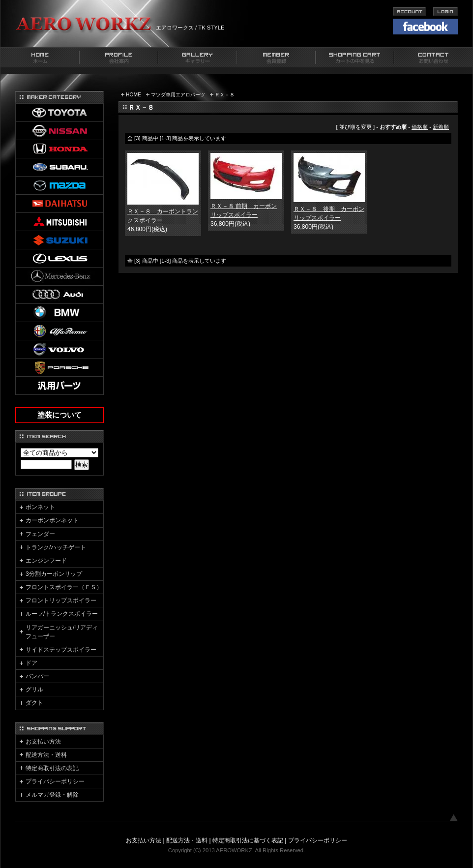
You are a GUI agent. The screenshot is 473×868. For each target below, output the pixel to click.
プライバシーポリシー (55, 781)
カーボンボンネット (52, 520)
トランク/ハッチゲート (56, 547)
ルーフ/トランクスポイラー (62, 614)
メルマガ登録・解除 (52, 795)
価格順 (420, 127)
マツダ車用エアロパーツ (178, 95)
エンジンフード (46, 561)
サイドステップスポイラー (61, 650)
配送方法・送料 (46, 755)
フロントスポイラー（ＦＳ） (64, 587)
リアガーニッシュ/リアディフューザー (62, 632)
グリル (34, 689)
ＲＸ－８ (225, 95)
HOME (133, 95)
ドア (31, 663)
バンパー (37, 676)
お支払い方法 (43, 742)
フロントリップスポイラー (61, 600)
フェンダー (40, 534)
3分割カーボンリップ (54, 574)
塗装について (59, 415)
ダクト (34, 703)
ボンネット (40, 507)
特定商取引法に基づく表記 (248, 840)
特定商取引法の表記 (52, 768)
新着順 (441, 127)
